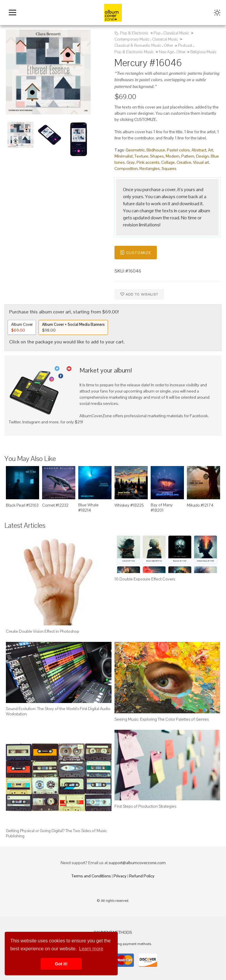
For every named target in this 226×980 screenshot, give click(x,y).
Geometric (135, 150)
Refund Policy (142, 876)
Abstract (199, 150)
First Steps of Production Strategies (145, 806)
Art (211, 150)
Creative (184, 162)
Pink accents (148, 162)
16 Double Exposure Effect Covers (145, 579)
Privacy (120, 876)
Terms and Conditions (91, 876)
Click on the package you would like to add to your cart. (67, 342)
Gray (131, 162)
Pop (157, 33)
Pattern (188, 156)
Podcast (185, 45)
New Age (166, 52)
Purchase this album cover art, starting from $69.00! (64, 312)
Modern (173, 156)
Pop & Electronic (134, 33)
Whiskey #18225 (129, 505)
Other (168, 45)
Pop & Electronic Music (134, 52)
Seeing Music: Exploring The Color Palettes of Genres (162, 719)
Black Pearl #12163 (22, 505)
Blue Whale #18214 (88, 507)
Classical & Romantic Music (138, 45)
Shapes (157, 156)
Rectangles (150, 168)
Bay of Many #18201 (162, 507)
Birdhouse (156, 150)
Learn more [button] (91, 949)
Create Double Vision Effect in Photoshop (43, 631)
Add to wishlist (139, 294)
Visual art (201, 162)
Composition (126, 168)
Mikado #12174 (200, 505)
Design (202, 156)
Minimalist (124, 156)
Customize (136, 252)
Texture (141, 156)
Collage (168, 162)
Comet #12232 (55, 505)
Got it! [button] (61, 964)
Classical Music (176, 33)
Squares (169, 168)
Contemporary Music (132, 39)
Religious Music (203, 52)
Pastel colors (178, 150)
